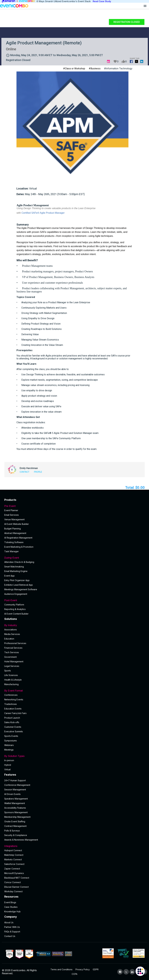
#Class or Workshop (74, 69)
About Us (9, 922)
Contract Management (15, 826)
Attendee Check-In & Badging (19, 562)
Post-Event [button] (74, 600)
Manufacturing (11, 684)
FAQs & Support (12, 932)
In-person (9, 760)
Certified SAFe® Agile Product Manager (43, 213)
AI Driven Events (12, 794)
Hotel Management (14, 661)
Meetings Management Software (21, 589)
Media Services (12, 634)
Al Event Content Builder (16, 614)
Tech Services (12, 652)
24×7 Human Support (15, 780)
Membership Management (17, 817)
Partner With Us (12, 927)
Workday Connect (13, 891)
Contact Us (10, 936)
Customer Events (13, 727)
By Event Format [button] (74, 691)
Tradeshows (11, 704)
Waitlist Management (15, 803)
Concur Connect (13, 882)
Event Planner (11, 510)
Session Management (15, 790)
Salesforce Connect (14, 864)
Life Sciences (11, 675)
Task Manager (12, 551)
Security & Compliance (16, 835)
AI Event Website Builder (17, 524)
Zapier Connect (12, 869)
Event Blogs (10, 902)
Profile (38, 472)
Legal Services (12, 666)
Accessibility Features (15, 808)
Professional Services (15, 643)
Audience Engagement (16, 594)
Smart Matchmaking (14, 567)
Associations (11, 630)
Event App (9, 576)
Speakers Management (16, 799)
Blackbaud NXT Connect (17, 878)
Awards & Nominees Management (21, 840)
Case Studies (11, 907)
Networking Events (14, 699)
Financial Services (13, 648)
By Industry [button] (74, 625)
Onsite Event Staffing (15, 821)
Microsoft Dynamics (14, 873)
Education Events (13, 709)
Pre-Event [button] (74, 506)
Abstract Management (15, 533)
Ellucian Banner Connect (16, 887)
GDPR (96, 969)
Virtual (7, 769)
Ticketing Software (14, 542)
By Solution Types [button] (74, 756)
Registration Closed (127, 22)
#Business (95, 69)
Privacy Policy (83, 969)
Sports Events (11, 736)
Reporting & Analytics (15, 609)
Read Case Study (102, 1)
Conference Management (17, 785)
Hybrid (8, 765)
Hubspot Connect (13, 850)
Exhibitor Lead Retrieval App (19, 585)
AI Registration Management (18, 538)
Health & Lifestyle (13, 680)
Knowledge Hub (12, 911)
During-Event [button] (74, 558)
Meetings (9, 750)
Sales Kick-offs (12, 722)
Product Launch (12, 718)
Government (10, 657)
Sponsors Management (16, 812)
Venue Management (14, 519)
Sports (8, 671)
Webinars (9, 745)
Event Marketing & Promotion (19, 547)
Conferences (11, 695)
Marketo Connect (13, 859)
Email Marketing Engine (16, 571)
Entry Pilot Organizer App (17, 580)
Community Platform (14, 605)
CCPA (74, 974)
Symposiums (11, 741)
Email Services (12, 515)
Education (9, 639)
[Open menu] (145, 6)
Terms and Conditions (61, 969)
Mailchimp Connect (14, 855)
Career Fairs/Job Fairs (15, 713)
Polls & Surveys (12, 831)
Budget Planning (13, 529)
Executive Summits (14, 731)
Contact (25, 472)
